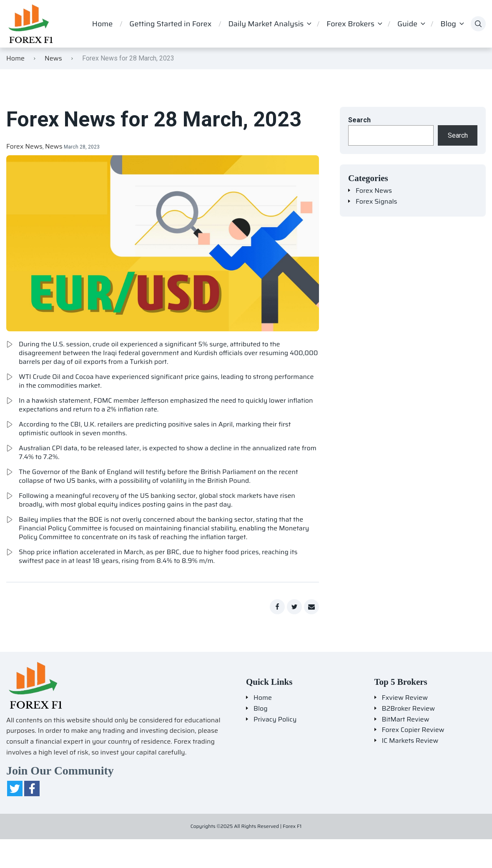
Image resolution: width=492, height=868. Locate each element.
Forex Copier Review (413, 730)
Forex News (24, 146)
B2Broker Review (409, 709)
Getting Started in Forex (170, 24)
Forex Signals (377, 202)
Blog (448, 24)
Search (359, 120)
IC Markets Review (410, 741)
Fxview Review (405, 698)
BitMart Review (406, 720)
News (53, 58)
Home (102, 24)
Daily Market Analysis (266, 24)
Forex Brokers (350, 24)
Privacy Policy (275, 720)
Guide (407, 24)
